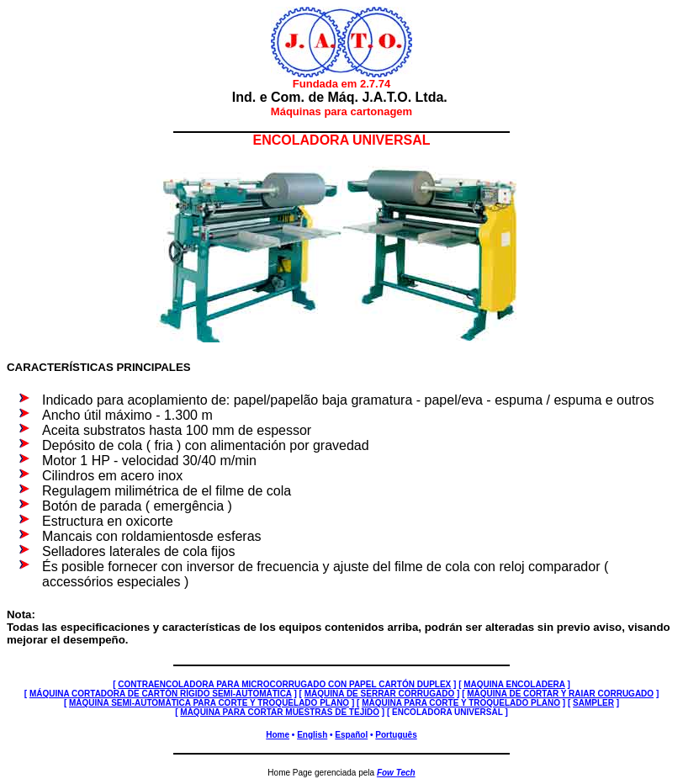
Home (278, 735)
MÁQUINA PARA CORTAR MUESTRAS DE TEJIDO (280, 712)
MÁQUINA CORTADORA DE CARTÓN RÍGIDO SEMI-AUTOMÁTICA (161, 694)
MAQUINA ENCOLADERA (514, 684)
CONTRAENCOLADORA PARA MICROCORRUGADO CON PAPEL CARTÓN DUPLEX (284, 684)
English (312, 735)
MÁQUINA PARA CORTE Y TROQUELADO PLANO (461, 703)
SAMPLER (593, 703)
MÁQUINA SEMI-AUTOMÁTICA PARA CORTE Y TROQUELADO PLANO (209, 703)
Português (396, 735)
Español (351, 735)
